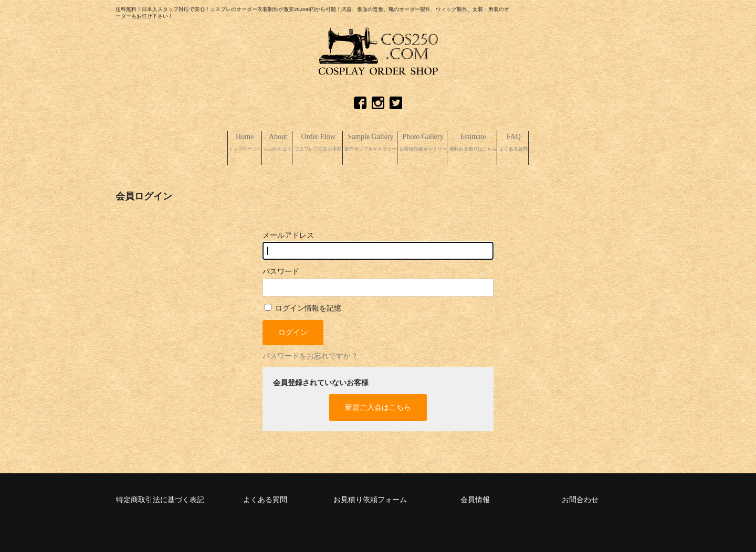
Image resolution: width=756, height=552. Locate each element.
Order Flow (285, 143)
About (220, 143)
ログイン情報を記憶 (303, 304)
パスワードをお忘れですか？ (310, 353)
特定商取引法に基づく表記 (160, 496)
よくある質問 (265, 496)
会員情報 (475, 496)
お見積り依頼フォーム (370, 496)
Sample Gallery (367, 143)
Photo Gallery (449, 143)
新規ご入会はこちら (378, 404)
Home (166, 143)
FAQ (594, 143)
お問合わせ (580, 496)
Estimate (529, 143)
